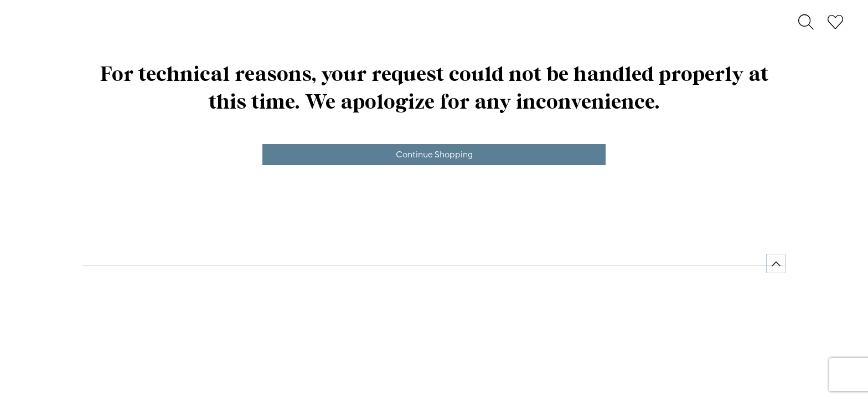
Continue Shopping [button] (434, 155)
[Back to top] (776, 264)
